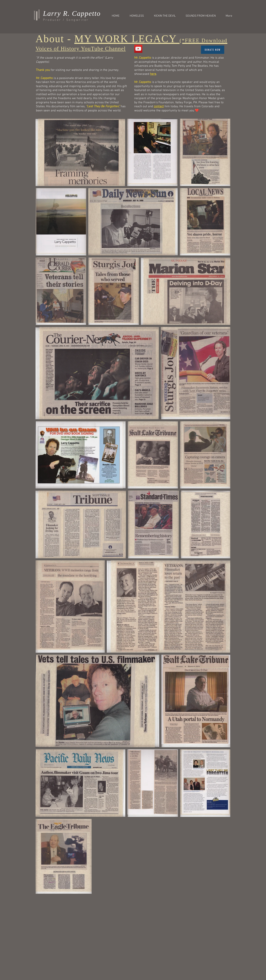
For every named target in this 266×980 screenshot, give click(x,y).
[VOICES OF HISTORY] (138, 49)
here (153, 74)
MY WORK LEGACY (151, 39)
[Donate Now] (213, 50)
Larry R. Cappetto (72, 13)
